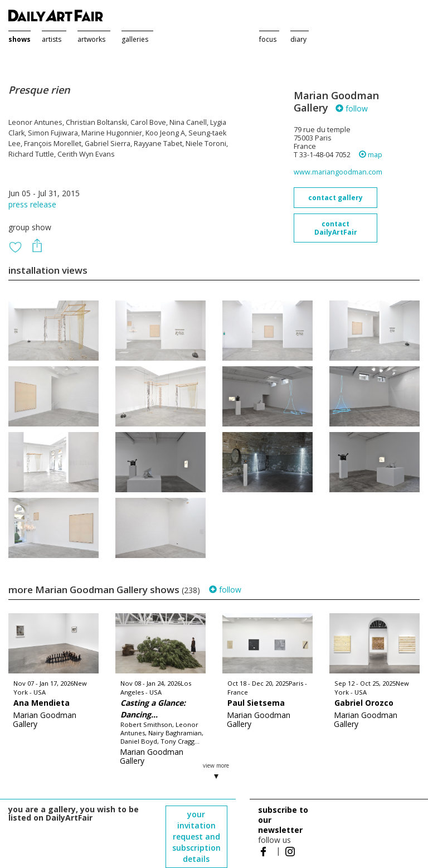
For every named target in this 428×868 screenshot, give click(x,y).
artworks (91, 39)
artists (52, 39)
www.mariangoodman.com (338, 172)
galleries (135, 39)
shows (20, 39)
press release (32, 204)
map (371, 155)
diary (298, 39)
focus (268, 39)
